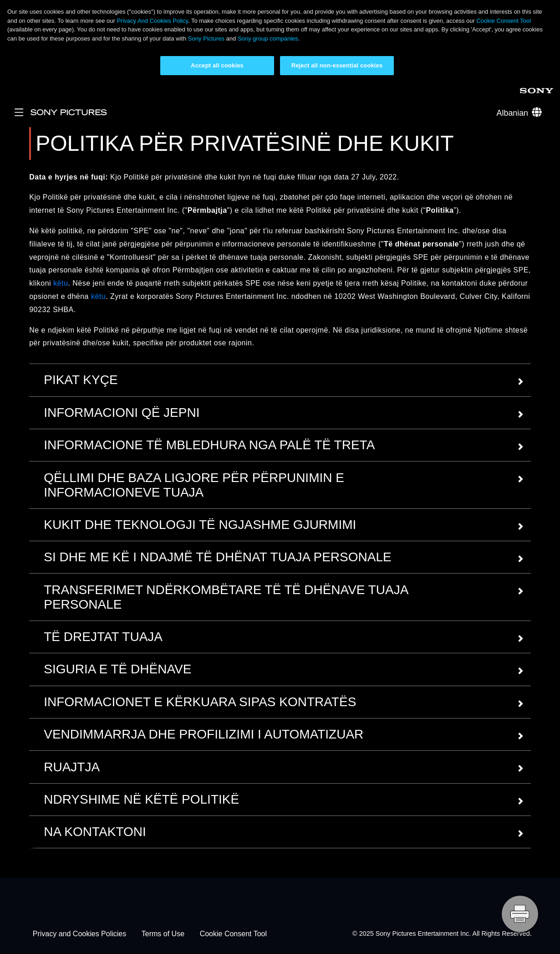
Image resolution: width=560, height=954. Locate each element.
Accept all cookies (217, 65)
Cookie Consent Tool (504, 21)
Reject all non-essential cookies (337, 65)
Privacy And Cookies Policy (152, 21)
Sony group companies (268, 38)
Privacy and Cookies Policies (79, 934)
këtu (61, 283)
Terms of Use (163, 934)
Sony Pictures (206, 38)
